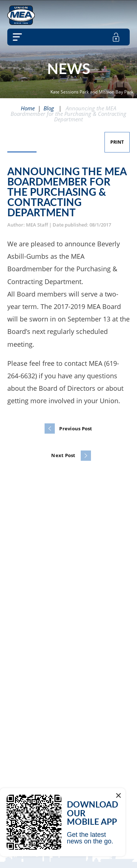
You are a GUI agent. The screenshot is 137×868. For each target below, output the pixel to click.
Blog (49, 108)
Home (28, 108)
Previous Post (76, 429)
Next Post (63, 455)
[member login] (116, 37)
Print (117, 142)
